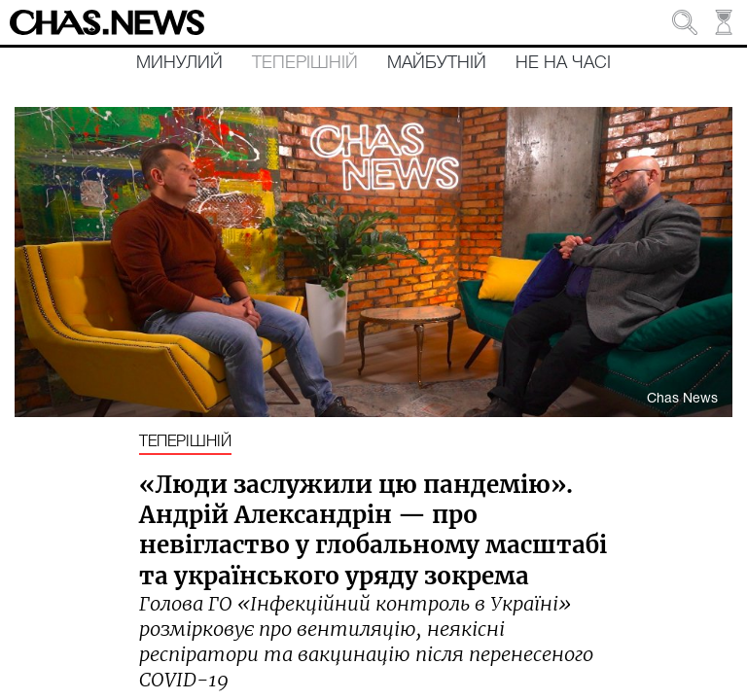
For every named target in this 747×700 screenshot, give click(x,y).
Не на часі (563, 63)
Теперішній (305, 63)
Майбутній (437, 63)
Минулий (179, 63)
